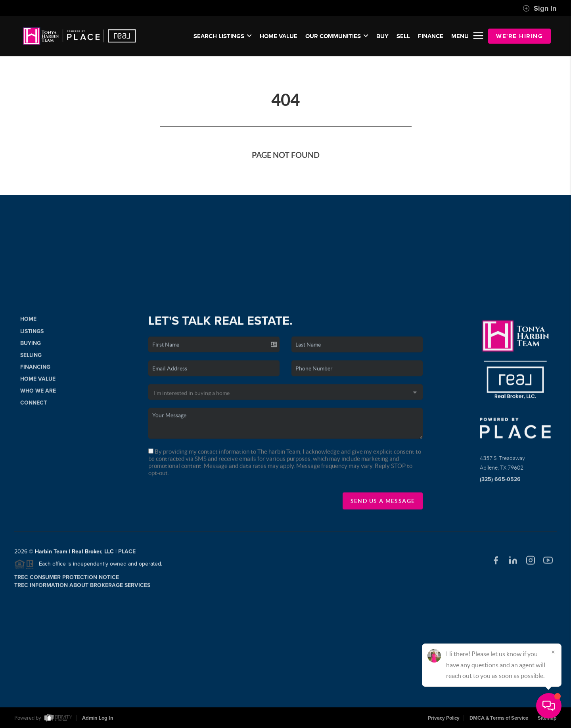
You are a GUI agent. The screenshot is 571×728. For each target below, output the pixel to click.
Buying (31, 346)
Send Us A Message (383, 503)
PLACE (127, 554)
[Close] (553, 652)
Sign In (539, 8)
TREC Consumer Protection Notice (67, 580)
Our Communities (337, 36)
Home (28, 322)
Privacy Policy (444, 718)
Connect (34, 405)
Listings (32, 334)
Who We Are (38, 393)
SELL (403, 36)
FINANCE (431, 36)
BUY (382, 36)
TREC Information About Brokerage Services (82, 588)
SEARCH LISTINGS (223, 36)
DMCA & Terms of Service (499, 718)
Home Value (279, 36)
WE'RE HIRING (519, 36)
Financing (35, 370)
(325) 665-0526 (500, 482)
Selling (31, 358)
